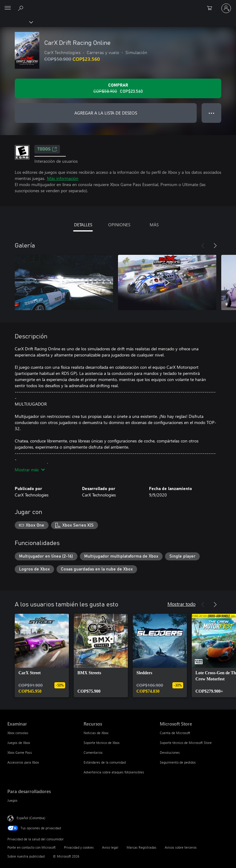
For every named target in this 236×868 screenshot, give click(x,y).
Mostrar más (30, 470)
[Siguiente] (215, 246)
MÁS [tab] (154, 225)
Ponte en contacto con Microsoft (31, 847)
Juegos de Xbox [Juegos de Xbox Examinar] (19, 743)
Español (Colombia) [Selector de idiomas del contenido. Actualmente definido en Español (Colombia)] (31, 817)
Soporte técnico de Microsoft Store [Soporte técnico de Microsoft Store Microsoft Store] (186, 743)
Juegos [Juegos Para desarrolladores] (12, 800)
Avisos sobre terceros (181, 847)
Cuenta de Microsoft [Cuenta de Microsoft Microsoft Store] (175, 733)
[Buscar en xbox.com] (22, 8)
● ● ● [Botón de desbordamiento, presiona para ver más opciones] (212, 113)
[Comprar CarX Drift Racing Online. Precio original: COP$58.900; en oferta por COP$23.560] (118, 88)
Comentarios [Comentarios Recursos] (93, 752)
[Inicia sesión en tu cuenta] (226, 8)
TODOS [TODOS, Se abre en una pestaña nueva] (47, 149)
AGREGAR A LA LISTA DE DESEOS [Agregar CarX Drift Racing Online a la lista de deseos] (106, 113)
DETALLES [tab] (83, 225)
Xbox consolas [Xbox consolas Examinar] (18, 733)
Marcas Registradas (142, 847)
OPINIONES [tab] (119, 225)
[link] (42, 656)
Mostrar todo (181, 604)
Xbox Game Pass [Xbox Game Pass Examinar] (20, 752)
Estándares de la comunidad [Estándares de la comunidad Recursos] (105, 762)
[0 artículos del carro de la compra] (211, 8)
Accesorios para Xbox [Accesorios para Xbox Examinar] (23, 762)
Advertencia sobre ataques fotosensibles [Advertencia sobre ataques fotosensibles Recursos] (114, 772)
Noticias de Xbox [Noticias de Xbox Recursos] (96, 733)
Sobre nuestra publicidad (26, 856)
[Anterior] (203, 246)
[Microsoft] (118, 5)
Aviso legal (110, 847)
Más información (63, 178)
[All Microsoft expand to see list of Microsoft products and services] (8, 8)
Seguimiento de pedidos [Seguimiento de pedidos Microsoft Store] (178, 762)
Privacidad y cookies (79, 847)
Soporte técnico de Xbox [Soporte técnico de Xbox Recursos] (102, 743)
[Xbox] (16, 22)
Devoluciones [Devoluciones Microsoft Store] (170, 752)
